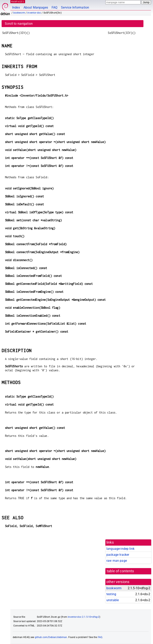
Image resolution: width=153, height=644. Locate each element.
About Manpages (36, 7)
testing (111, 594)
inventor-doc (34, 13)
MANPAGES (18, 1)
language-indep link (120, 549)
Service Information (75, 7)
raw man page (117, 561)
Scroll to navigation (19, 24)
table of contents (120, 571)
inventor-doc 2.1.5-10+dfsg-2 (84, 617)
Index (16, 7)
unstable (113, 600)
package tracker (118, 555)
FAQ (54, 7)
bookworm (19, 13)
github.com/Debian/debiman (51, 637)
